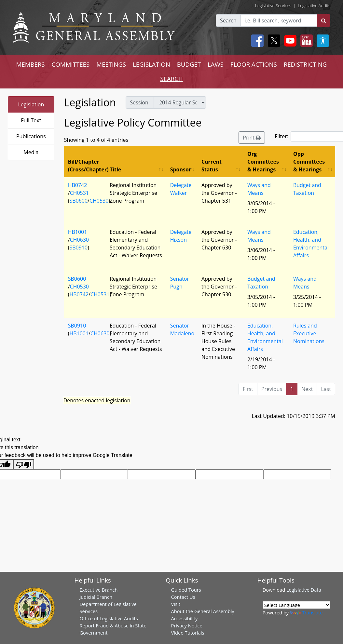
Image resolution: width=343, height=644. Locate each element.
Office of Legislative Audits (109, 618)
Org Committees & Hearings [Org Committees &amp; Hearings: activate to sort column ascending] (263, 162)
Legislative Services (273, 6)
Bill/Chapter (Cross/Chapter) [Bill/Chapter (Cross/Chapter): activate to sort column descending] (87, 166)
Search (228, 20)
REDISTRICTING (305, 64)
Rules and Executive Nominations (309, 333)
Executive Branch (98, 590)
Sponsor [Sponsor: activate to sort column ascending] (181, 169)
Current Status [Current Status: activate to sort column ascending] (212, 166)
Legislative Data (304, 590)
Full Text (31, 120)
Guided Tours (186, 590)
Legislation (31, 104)
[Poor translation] (24, 464)
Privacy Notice (187, 625)
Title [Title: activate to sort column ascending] (115, 169)
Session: (140, 102)
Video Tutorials (188, 633)
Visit (176, 604)
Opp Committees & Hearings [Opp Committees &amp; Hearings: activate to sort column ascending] (309, 162)
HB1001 (78, 232)
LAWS (216, 64)
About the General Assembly (203, 611)
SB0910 (78, 248)
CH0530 (99, 201)
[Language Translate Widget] (296, 605)
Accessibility (185, 618)
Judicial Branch (96, 597)
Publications (31, 136)
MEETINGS (111, 64)
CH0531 (79, 193)
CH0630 (79, 240)
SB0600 (78, 201)
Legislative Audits (314, 6)
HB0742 (78, 185)
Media (31, 152)
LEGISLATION (151, 64)
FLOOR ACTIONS (254, 64)
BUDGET (189, 64)
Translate (306, 612)
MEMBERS (31, 64)
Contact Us (183, 597)
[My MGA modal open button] (305, 41)
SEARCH (171, 79)
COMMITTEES (71, 64)
